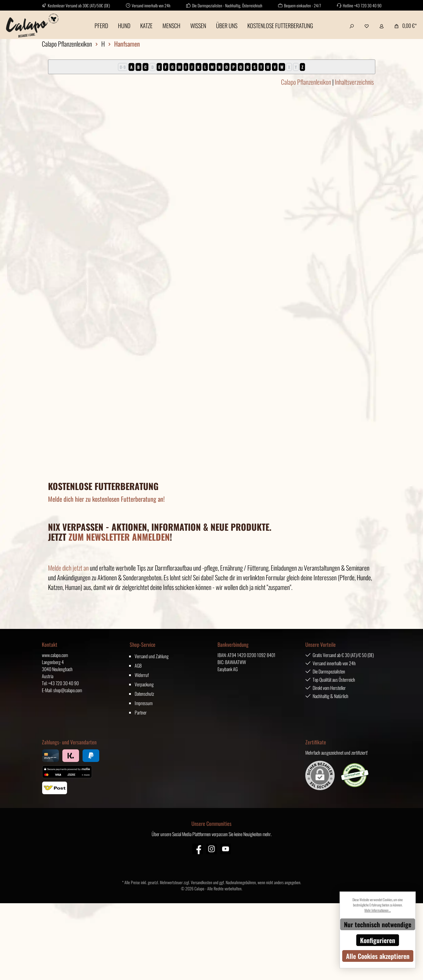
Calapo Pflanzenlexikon (306, 82)
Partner (141, 712)
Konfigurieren (378, 940)
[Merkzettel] (367, 25)
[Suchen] (352, 25)
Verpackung (144, 684)
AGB (138, 666)
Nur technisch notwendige (378, 924)
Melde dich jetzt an (68, 568)
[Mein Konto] (382, 25)
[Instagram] (211, 849)
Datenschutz (144, 694)
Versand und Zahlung (152, 656)
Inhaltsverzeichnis (354, 82)
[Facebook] (197, 849)
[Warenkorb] (404, 25)
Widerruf (142, 675)
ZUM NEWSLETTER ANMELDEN (119, 537)
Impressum (144, 703)
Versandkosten (202, 882)
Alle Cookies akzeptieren (378, 956)
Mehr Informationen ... (378, 910)
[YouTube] (226, 849)
